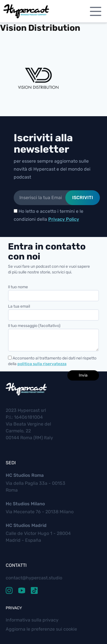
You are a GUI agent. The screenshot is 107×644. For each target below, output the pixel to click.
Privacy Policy (64, 219)
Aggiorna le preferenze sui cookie (41, 629)
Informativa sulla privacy (32, 620)
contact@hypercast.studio (34, 578)
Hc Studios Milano (25, 504)
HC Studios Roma (25, 475)
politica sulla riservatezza (42, 364)
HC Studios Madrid (26, 525)
